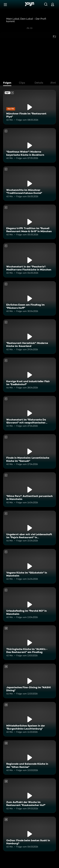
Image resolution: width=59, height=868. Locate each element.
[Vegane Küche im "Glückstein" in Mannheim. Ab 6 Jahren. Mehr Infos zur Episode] (29, 566)
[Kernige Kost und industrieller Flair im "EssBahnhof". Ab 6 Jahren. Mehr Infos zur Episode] (29, 375)
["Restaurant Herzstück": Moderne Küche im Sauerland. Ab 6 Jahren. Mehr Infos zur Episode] (29, 337)
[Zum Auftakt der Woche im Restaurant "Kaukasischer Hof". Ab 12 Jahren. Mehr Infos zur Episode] (29, 796)
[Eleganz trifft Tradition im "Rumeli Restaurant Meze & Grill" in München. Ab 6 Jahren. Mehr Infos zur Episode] (29, 222)
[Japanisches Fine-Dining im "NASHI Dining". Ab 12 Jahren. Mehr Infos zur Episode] (29, 681)
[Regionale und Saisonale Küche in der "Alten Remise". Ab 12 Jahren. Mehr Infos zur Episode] (29, 758)
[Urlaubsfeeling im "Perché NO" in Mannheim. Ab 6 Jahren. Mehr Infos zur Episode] (29, 605)
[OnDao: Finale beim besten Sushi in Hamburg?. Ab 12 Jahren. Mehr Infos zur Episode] (29, 834)
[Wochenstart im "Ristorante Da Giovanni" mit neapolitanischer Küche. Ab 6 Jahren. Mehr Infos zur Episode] (29, 413)
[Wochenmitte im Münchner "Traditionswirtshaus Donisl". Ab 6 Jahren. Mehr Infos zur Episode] (29, 184)
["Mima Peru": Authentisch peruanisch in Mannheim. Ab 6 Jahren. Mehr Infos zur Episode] (29, 490)
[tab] (8, 83)
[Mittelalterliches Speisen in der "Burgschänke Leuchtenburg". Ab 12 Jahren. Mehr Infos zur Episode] (29, 719)
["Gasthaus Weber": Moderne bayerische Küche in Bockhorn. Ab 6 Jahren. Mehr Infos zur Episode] (29, 145)
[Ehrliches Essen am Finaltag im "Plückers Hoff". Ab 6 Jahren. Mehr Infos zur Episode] (29, 298)
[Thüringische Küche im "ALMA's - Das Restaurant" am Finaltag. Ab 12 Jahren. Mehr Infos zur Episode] (29, 643)
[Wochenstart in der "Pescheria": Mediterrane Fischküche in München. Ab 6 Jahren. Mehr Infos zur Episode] (29, 260)
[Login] (53, 4)
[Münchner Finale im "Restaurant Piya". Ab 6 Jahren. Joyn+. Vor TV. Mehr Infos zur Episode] (29, 107)
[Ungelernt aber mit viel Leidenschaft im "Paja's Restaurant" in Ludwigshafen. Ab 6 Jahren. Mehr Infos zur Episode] (29, 528)
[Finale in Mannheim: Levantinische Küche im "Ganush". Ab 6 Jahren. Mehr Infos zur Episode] (29, 451)
